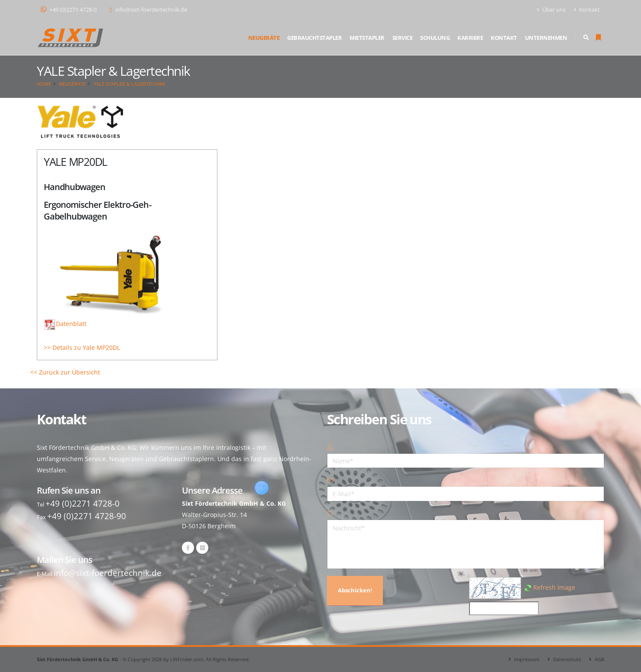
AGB (599, 659)
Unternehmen (546, 38)
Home (44, 84)
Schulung (435, 38)
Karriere (470, 38)
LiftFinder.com (187, 659)
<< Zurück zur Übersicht (65, 372)
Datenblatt (66, 324)
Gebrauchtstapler (314, 38)
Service (403, 38)
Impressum (527, 659)
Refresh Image (554, 587)
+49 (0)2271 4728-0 (69, 10)
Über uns (552, 10)
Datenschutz (567, 659)
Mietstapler (367, 38)
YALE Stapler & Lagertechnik (129, 84)
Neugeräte (264, 38)
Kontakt (587, 10)
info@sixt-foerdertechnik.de (148, 10)
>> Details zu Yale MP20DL (82, 347)
